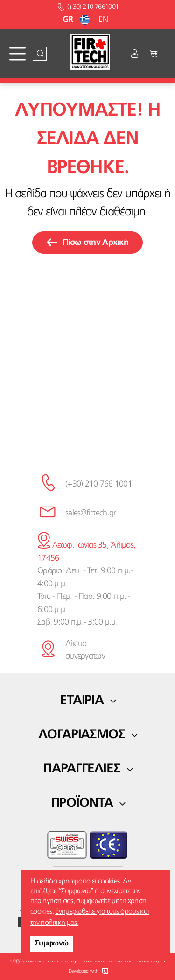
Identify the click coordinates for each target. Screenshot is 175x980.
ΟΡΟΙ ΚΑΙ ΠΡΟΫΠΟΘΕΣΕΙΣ (107, 961)
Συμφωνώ (52, 944)
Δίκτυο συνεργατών (85, 650)
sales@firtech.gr (91, 513)
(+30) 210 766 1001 (99, 484)
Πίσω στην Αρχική (87, 243)
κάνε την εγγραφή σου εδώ (88, 430)
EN (103, 20)
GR (77, 20)
